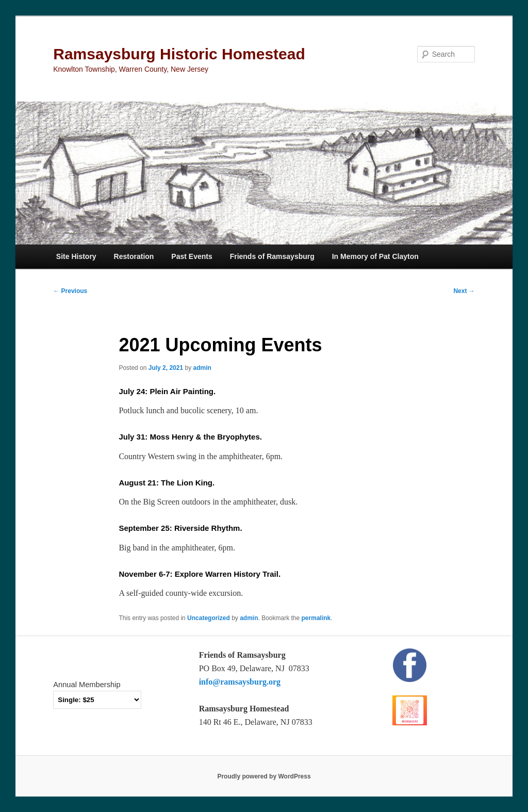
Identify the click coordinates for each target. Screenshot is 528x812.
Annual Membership (87, 685)
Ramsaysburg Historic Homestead (179, 54)
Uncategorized (209, 618)
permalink (316, 618)
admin (202, 368)
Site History (76, 256)
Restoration (134, 256)
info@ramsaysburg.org (240, 682)
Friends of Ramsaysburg (272, 256)
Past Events (192, 256)
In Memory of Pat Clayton (375, 256)
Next (464, 291)
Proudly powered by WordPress (264, 776)
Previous (70, 291)
